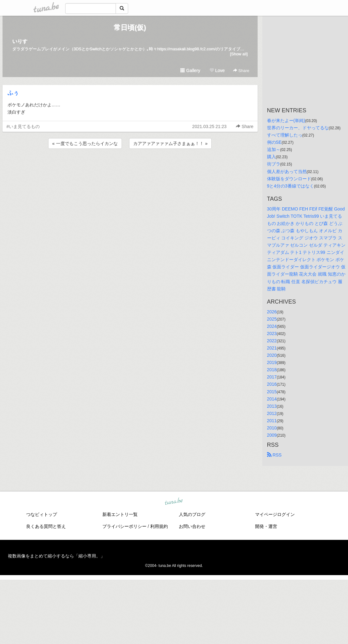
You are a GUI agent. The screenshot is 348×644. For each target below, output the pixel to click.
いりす (20, 41)
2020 (272, 355)
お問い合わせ (192, 526)
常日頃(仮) (130, 28)
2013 (272, 406)
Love (217, 70)
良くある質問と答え (46, 526)
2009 (272, 435)
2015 (272, 392)
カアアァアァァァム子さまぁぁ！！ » (170, 143)
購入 (271, 157)
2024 (272, 326)
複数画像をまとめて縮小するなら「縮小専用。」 (56, 556)
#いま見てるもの (23, 126)
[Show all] (239, 54)
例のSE (274, 142)
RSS (274, 455)
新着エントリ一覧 (120, 514)
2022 (272, 341)
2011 (272, 421)
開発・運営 (266, 526)
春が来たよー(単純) (286, 120)
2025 (272, 319)
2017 (272, 377)
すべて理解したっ (285, 135)
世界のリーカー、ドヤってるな (298, 128)
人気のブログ (192, 514)
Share (241, 71)
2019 (272, 362)
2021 (272, 348)
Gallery (190, 70)
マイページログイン (275, 514)
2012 (272, 413)
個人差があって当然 (287, 171)
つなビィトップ (42, 514)
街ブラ (274, 164)
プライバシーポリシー (124, 526)
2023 (272, 333)
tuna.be (174, 502)
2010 (272, 428)
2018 (272, 370)
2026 (272, 312)
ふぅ (13, 93)
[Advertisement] (130, 167)
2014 (272, 399)
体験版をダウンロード (289, 179)
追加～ (274, 149)
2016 (272, 384)
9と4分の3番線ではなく (291, 186)
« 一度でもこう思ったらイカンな (85, 143)
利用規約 (159, 526)
